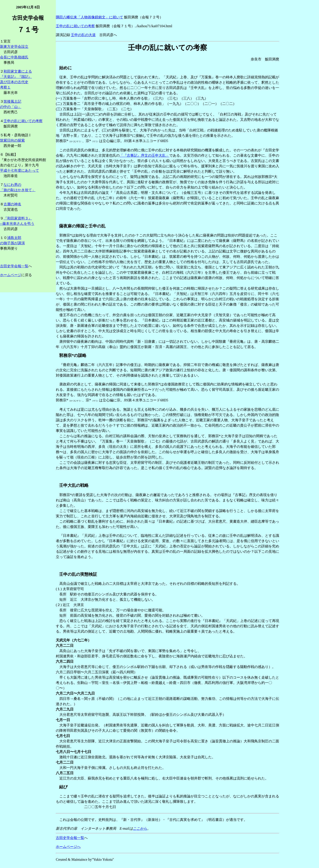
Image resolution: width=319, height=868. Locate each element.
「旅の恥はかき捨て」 (18, 190)
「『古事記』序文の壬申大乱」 (144, 155)
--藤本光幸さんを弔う (17, 224)
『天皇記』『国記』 (16, 77)
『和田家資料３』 (18, 218)
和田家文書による (18, 71)
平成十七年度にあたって (19, 170)
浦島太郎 (14, 238)
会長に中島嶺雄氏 (14, 57)
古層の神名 (12, 204)
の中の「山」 (11, 107)
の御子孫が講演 (12, 243)
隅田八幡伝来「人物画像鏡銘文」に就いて (89, 17)
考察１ (5, 87)
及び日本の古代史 (14, 82)
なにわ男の (12, 185)
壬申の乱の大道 (83, 35)
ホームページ (11, 275)
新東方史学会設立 (14, 47)
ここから (140, 829)
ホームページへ (68, 847)
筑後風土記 (12, 101)
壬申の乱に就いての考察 (23, 121)
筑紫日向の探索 (12, 140)
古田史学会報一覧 (14, 266)
